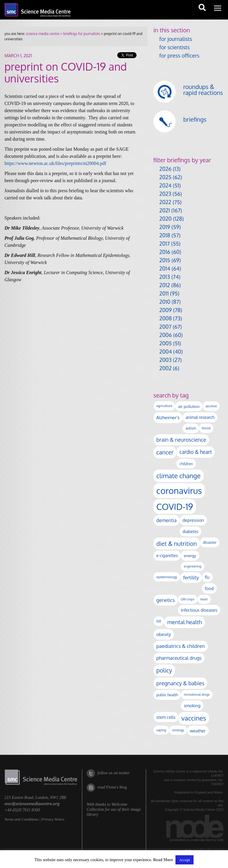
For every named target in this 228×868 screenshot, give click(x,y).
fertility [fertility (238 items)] (191, 577)
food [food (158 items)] (209, 588)
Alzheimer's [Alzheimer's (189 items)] (168, 417)
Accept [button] (185, 860)
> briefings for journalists (80, 34)
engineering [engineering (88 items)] (193, 566)
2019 (165, 227)
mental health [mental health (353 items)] (184, 622)
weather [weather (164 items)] (198, 731)
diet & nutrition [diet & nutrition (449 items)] (177, 543)
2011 (164, 293)
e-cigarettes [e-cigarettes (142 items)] (167, 555)
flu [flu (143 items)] (207, 577)
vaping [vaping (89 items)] (161, 730)
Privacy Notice (53, 819)
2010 (165, 302)
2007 (166, 327)
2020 (166, 219)
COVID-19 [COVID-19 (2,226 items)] (175, 507)
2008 (166, 318)
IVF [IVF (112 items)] (159, 621)
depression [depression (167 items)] (193, 520)
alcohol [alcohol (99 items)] (211, 406)
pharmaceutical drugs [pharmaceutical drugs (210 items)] (179, 658)
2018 (165, 235)
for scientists (175, 47)
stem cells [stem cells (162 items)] (166, 717)
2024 (166, 185)
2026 (166, 169)
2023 (165, 194)
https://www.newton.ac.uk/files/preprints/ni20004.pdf (55, 163)
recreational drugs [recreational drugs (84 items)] (197, 694)
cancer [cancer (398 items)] (165, 452)
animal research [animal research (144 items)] (200, 417)
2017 (165, 244)
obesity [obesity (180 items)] (164, 634)
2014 (165, 268)
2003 (166, 360)
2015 (165, 260)
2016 (165, 252)
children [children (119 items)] (186, 464)
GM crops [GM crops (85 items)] (188, 599)
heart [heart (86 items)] (204, 599)
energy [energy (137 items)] (190, 555)
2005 (166, 343)
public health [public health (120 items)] (167, 695)
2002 (166, 368)
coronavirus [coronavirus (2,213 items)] (179, 491)
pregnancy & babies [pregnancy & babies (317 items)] (180, 683)
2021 (165, 210)
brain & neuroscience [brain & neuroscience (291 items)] (181, 440)
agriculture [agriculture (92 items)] (164, 406)
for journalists (176, 39)
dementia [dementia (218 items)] (167, 520)
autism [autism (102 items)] (191, 428)
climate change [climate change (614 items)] (179, 476)
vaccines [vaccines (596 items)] (194, 718)
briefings (195, 119)
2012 (165, 285)
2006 (166, 335)
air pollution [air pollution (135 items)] (189, 406)
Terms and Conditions (21, 819)
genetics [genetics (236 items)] (166, 600)
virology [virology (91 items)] (178, 730)
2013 (165, 277)
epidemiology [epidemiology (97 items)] (167, 577)
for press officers (179, 55)
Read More (163, 860)
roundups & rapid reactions (203, 90)
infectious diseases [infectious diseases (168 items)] (199, 610)
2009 (166, 310)
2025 (166, 177)
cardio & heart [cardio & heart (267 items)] (195, 452)
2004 (166, 352)
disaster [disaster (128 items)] (210, 542)
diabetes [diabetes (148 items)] (190, 531)
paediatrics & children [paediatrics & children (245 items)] (181, 646)
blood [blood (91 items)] (206, 428)
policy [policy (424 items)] (164, 670)
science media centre (43, 34)
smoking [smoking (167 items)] (192, 705)
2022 (165, 202)
